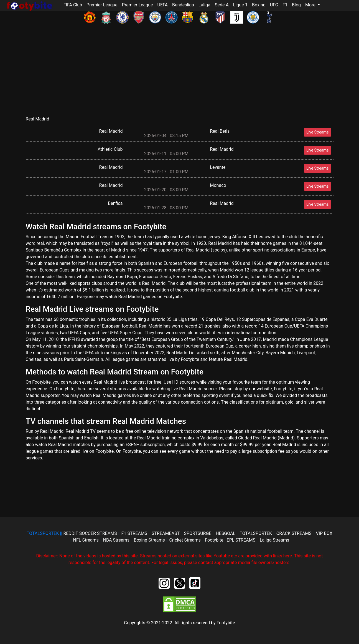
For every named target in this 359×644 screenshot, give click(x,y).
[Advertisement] (180, 76)
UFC (274, 5)
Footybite (214, 540)
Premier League (102, 5)
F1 (285, 5)
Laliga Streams (274, 540)
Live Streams (318, 132)
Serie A (222, 5)
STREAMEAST (166, 533)
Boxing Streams (150, 540)
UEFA (163, 5)
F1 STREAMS (135, 533)
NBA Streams (117, 540)
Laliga (204, 5)
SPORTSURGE (198, 533)
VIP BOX (324, 533)
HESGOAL (226, 533)
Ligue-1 (240, 5)
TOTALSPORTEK (256, 533)
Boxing (259, 5)
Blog (296, 5)
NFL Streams (86, 540)
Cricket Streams (185, 540)
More (311, 5)
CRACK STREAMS (295, 533)
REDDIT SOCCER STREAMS (91, 533)
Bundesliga (183, 5)
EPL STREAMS (241, 540)
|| (45, 533)
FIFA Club (73, 5)
